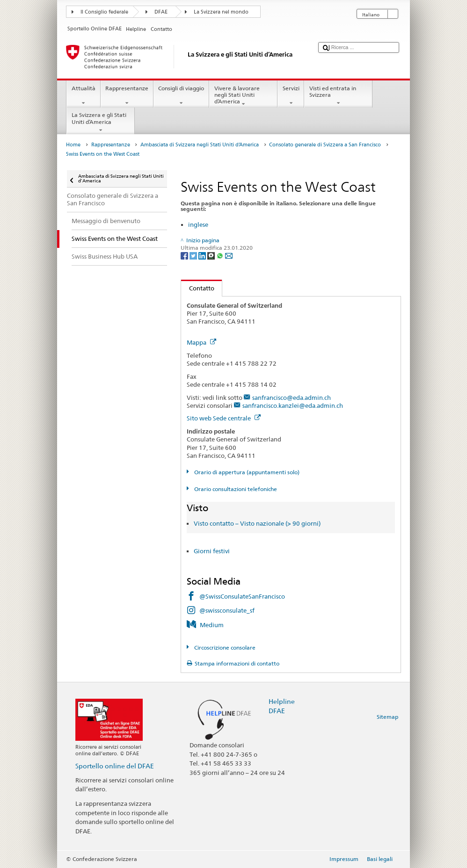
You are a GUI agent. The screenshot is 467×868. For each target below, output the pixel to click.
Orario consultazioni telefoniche (235, 489)
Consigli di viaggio (181, 96)
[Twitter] (194, 255)
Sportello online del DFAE (115, 766)
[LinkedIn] (203, 255)
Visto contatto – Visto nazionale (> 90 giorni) (257, 523)
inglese (198, 224)
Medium (212, 625)
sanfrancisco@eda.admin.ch (292, 398)
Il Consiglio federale (104, 12)
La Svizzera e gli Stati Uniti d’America (101, 123)
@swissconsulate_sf (227, 610)
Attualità (83, 96)
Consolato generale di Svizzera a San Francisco (325, 145)
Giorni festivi (212, 551)
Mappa (201, 342)
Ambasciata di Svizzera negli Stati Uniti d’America (200, 145)
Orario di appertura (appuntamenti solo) (246, 472)
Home (73, 145)
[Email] (229, 255)
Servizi (291, 96)
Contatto (198, 288)
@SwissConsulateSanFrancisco (242, 596)
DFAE (161, 12)
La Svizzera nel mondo (221, 12)
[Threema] (212, 255)
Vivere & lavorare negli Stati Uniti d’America (243, 96)
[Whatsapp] (221, 255)
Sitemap (387, 717)
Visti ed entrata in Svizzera (338, 96)
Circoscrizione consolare (224, 647)
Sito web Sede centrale (224, 418)
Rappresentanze (127, 96)
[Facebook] (185, 255)
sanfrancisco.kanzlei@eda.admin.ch (293, 405)
